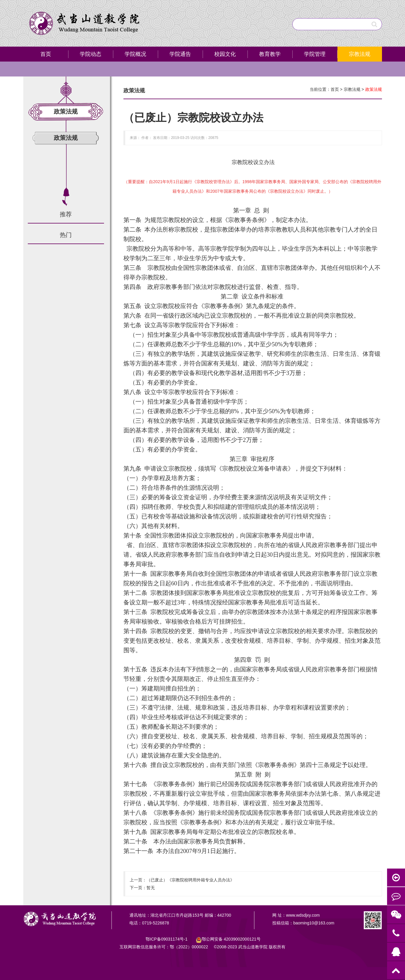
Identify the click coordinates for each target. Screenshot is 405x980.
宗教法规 (360, 54)
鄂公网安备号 (231, 939)
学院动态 (91, 54)
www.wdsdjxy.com (303, 915)
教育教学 (270, 54)
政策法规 (66, 138)
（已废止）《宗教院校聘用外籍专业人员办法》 (190, 880)
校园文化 (225, 54)
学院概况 (135, 54)
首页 (46, 54)
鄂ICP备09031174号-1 (167, 939)
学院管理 (315, 54)
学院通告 (180, 54)
